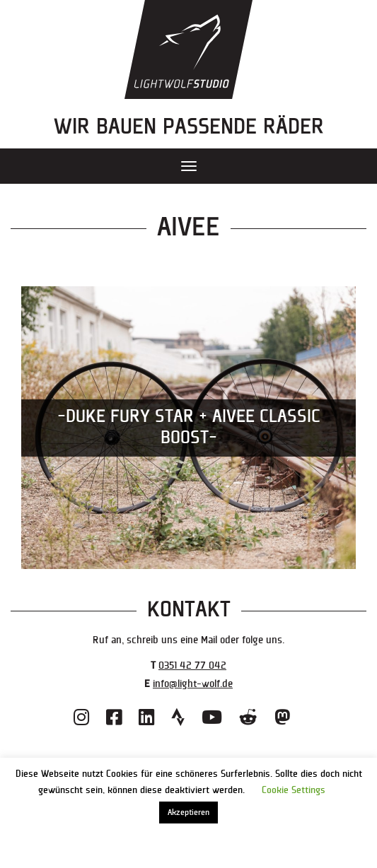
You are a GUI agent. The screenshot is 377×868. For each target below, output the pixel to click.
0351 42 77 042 (192, 665)
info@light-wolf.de (193, 684)
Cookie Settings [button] (294, 790)
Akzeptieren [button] (188, 813)
